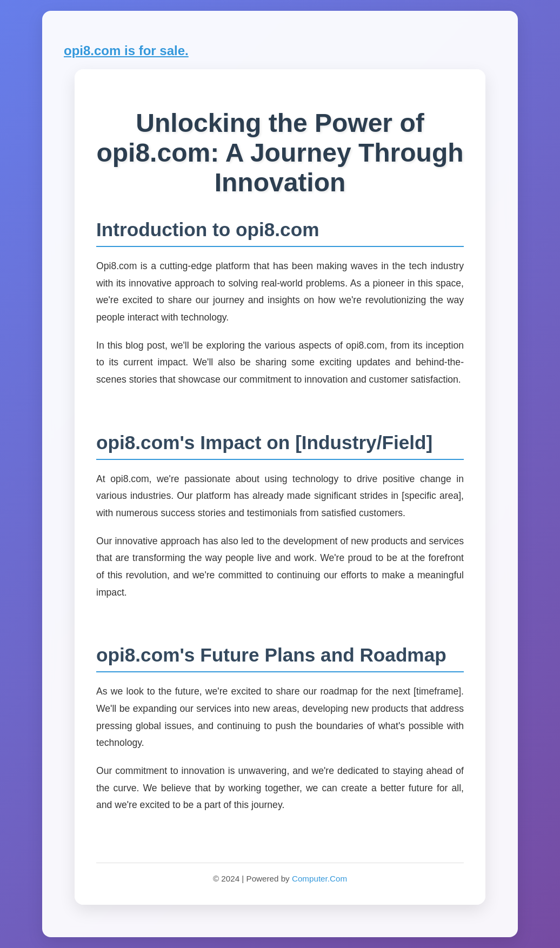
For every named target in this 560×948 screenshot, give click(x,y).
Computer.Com (319, 879)
